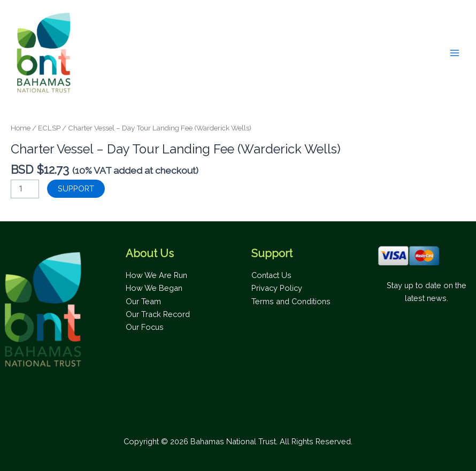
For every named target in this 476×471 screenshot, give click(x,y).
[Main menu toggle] (455, 53)
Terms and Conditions (291, 301)
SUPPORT (76, 188)
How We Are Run (156, 275)
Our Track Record (158, 314)
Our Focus (145, 327)
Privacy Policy (277, 288)
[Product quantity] (25, 189)
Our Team (143, 301)
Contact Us (271, 275)
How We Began (154, 288)
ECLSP (49, 128)
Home (21, 128)
